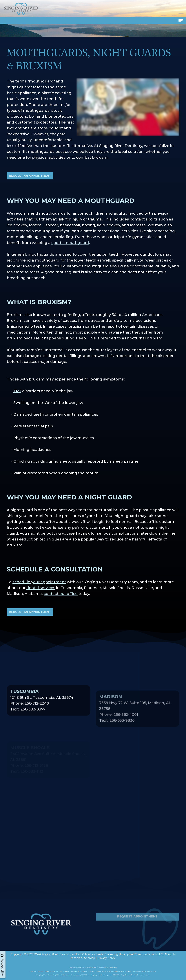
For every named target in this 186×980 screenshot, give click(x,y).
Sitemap (90, 958)
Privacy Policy (106, 958)
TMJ (17, 391)
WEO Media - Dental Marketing (98, 954)
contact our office (61, 594)
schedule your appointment (39, 582)
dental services (41, 588)
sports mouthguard (70, 243)
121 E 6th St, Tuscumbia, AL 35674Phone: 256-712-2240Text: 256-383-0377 (42, 715)
